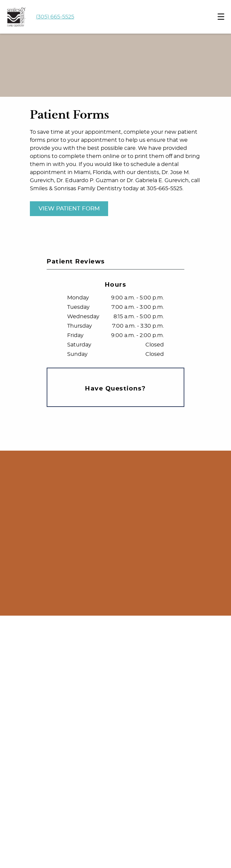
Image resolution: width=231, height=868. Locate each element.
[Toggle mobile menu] (221, 17)
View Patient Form (69, 209)
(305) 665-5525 (55, 17)
